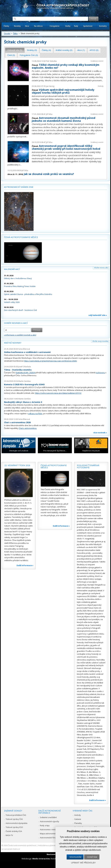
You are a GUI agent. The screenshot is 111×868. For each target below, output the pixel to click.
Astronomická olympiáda (16, 823)
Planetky (78, 823)
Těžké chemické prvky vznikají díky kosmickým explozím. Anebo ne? (66, 66)
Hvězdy (101, 86)
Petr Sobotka (51, 61)
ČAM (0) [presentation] (11, 55)
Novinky (17, 26)
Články (6, 26)
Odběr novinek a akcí (16, 323)
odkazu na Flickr (35, 414)
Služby (68, 26)
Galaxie (78, 819)
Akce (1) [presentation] (81, 50)
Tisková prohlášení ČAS (16, 815)
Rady (76, 26)
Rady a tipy (45, 825)
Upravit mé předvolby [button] (83, 863)
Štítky (15, 33)
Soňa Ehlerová (24, 349)
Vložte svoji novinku (100, 341)
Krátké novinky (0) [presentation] (64, 50)
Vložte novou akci (101, 268)
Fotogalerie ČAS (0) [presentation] (29, 55)
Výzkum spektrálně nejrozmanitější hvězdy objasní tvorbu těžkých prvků (63, 91)
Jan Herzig (50, 86)
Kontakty (103, 26)
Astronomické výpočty (50, 821)
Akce (27, 26)
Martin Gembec (25, 381)
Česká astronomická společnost (22, 845)
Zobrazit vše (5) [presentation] (15, 50)
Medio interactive (41, 859)
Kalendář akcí (12, 269)
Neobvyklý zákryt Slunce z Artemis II (23, 402)
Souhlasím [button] (75, 857)
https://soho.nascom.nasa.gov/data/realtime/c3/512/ (58, 393)
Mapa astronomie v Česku (51, 834)
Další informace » (25, 565)
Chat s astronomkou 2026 (17, 422)
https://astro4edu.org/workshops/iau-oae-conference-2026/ (50, 361)
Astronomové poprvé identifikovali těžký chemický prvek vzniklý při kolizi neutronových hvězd (66, 147)
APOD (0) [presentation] (94, 50)
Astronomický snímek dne (19, 187)
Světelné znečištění (48, 817)
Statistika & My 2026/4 (25, 373)
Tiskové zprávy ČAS (14, 819)
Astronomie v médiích (49, 829)
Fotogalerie (55, 26)
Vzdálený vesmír (97, 61)
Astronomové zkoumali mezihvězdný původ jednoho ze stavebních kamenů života (64, 119)
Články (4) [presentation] (46, 50)
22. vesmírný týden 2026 (17, 465)
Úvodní (7, 33)
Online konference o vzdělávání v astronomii (27, 352)
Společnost (88, 26)
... (102, 80)
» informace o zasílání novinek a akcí (20, 335)
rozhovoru (100, 373)
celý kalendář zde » (98, 315)
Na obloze (38, 26)
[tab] (15, 50)
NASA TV (9, 835)
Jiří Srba (49, 114)
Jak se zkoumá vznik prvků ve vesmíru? (49, 174)
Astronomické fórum (49, 838)
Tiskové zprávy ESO (14, 827)
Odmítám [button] (92, 857)
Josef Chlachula (25, 367)
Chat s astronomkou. (28, 428)
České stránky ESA (14, 831)
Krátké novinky (13, 343)
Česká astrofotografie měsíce (21, 237)
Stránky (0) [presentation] (32, 50)
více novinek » (100, 433)
